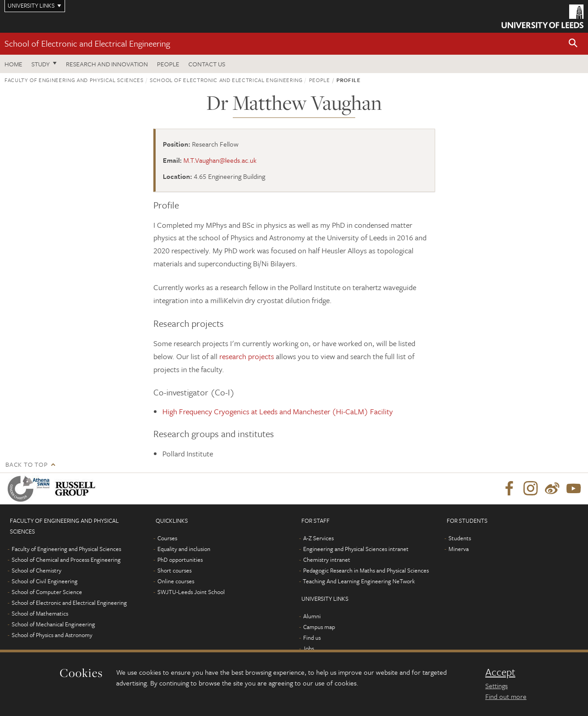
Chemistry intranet (327, 560)
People (168, 64)
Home (13, 64)
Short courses (174, 570)
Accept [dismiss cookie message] (500, 672)
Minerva (459, 549)
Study (41, 64)
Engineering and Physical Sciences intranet (356, 549)
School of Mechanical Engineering (53, 624)
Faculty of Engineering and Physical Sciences (74, 80)
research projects (247, 356)
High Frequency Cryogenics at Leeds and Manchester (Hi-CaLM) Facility (278, 411)
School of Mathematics (40, 613)
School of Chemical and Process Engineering (66, 560)
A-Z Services (318, 538)
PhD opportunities (180, 560)
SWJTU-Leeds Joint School (191, 592)
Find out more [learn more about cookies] (506, 696)
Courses (167, 538)
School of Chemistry (37, 570)
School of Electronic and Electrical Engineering (87, 43)
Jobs (308, 648)
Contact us (207, 64)
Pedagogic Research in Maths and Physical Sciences (366, 570)
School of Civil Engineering (45, 581)
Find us (312, 638)
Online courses (176, 581)
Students (460, 538)
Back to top (26, 464)
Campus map (319, 627)
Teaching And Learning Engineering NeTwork (359, 581)
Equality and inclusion (184, 549)
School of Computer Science (47, 592)
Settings (497, 686)
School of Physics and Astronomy (52, 635)
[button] (573, 44)
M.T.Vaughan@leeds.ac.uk (220, 160)
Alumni (312, 616)
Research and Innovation (107, 64)
